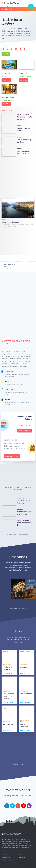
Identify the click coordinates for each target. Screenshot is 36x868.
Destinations (6, 858)
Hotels (4, 17)
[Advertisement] (18, 177)
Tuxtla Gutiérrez (7, 9)
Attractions (23, 858)
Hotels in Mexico (7, 860)
